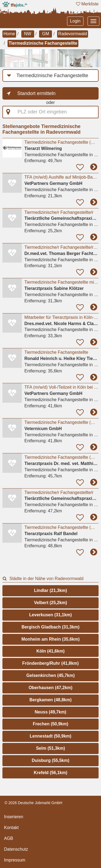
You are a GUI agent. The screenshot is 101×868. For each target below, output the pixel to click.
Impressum (15, 860)
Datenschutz (16, 849)
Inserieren (14, 817)
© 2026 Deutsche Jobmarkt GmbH (33, 803)
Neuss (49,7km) (50, 712)
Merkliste (87, 4)
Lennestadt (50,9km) (50, 736)
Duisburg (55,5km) (51, 760)
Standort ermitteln (36, 93)
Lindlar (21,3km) (50, 590)
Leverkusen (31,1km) (50, 615)
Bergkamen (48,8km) (50, 700)
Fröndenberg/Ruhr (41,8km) (51, 663)
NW (28, 34)
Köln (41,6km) (50, 651)
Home (9, 34)
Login (75, 21)
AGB (9, 838)
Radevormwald (73, 34)
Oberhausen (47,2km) (50, 688)
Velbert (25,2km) (50, 603)
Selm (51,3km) (51, 748)
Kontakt (11, 828)
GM (46, 34)
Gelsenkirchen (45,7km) (51, 675)
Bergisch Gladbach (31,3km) (50, 627)
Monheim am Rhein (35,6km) (50, 639)
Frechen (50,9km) (51, 724)
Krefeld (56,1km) (50, 773)
